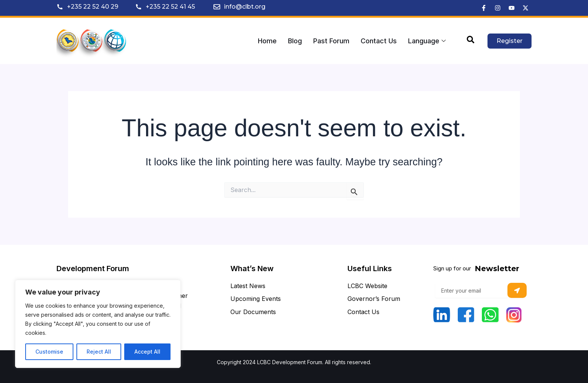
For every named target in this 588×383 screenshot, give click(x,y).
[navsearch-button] (471, 41)
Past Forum (331, 41)
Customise (49, 352)
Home (267, 41)
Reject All (99, 352)
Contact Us (379, 41)
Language (427, 41)
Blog (295, 41)
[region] (98, 324)
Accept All (147, 352)
